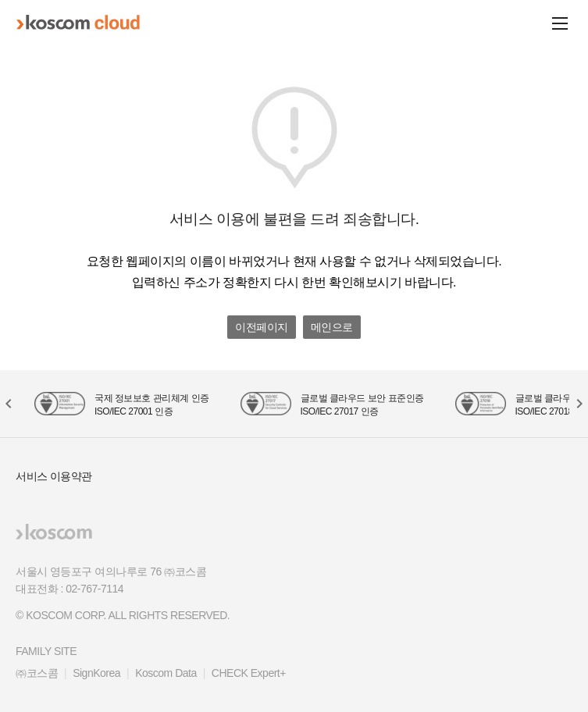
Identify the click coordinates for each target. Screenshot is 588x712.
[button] (579, 404)
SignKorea (96, 673)
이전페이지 (262, 327)
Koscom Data (166, 673)
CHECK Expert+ (249, 673)
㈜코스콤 (37, 673)
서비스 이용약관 (54, 476)
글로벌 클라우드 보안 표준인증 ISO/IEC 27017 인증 (362, 405)
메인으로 (332, 327)
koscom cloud (78, 23)
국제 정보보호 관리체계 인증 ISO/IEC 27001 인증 (152, 405)
